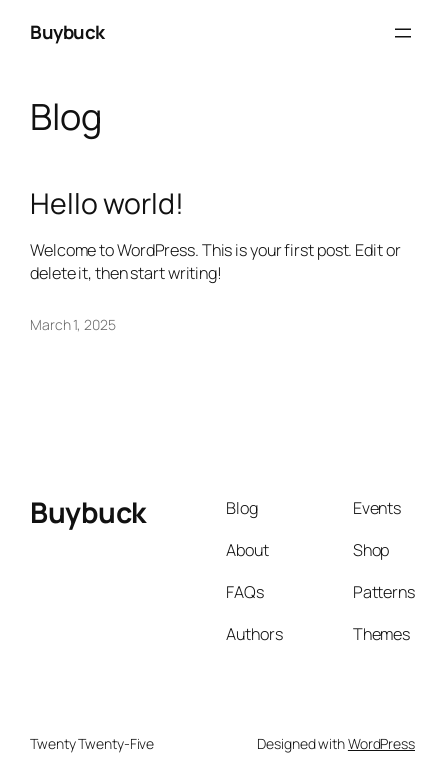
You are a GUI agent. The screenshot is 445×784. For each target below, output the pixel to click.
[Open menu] (403, 33)
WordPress (381, 743)
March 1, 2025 (73, 324)
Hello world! (107, 204)
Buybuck (67, 32)
